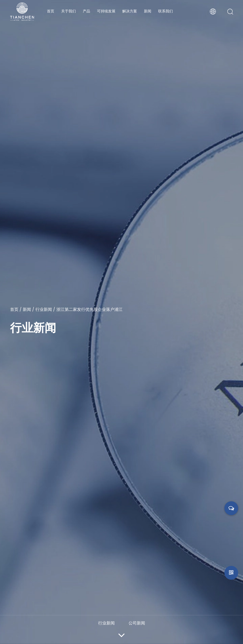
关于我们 (69, 11)
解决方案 (130, 11)
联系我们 (166, 11)
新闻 (148, 11)
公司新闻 (137, 623)
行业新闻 (44, 309)
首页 (51, 11)
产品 (86, 11)
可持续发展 (106, 11)
